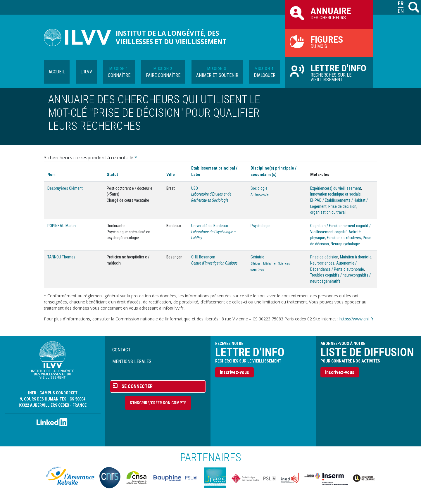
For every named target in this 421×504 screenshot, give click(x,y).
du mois (329, 42)
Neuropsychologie (345, 244)
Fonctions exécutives (344, 238)
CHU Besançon (203, 257)
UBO (195, 188)
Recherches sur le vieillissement (329, 73)
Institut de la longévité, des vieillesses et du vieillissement (171, 37)
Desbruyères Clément (65, 188)
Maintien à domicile (356, 257)
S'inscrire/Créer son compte (158, 403)
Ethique (256, 264)
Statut (112, 175)
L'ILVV (86, 72)
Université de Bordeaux (210, 226)
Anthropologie (260, 195)
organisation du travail (328, 212)
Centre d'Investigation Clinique (214, 263)
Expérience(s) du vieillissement (336, 188)
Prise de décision (342, 206)
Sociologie (259, 188)
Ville (171, 175)
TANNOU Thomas (61, 257)
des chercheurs (329, 13)
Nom (51, 175)
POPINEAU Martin (62, 226)
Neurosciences (322, 263)
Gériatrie (257, 257)
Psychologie (260, 226)
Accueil (57, 72)
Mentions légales (132, 361)
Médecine (269, 264)
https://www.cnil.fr (356, 319)
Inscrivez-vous (234, 372)
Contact (121, 350)
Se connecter (137, 386)
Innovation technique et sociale (335, 194)
